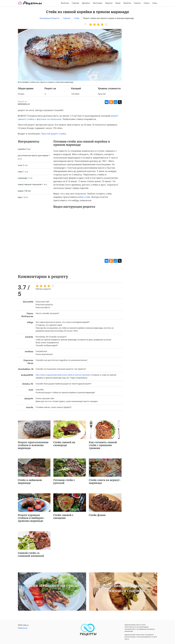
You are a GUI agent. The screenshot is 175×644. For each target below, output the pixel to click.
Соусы (147, 3)
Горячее (75, 3)
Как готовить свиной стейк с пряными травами (103, 445)
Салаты (137, 3)
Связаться (23, 628)
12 (85, 24)
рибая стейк (84, 197)
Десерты (86, 3)
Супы (155, 3)
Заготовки (98, 3)
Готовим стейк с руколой (64, 481)
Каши (118, 3)
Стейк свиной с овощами (63, 516)
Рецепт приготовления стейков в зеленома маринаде (33, 445)
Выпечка (65, 3)
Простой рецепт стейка (54, 134)
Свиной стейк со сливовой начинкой (31, 554)
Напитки (127, 3)
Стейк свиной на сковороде (64, 444)
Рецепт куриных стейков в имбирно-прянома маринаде (31, 518)
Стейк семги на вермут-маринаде (105, 481)
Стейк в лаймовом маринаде (30, 481)
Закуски (109, 3)
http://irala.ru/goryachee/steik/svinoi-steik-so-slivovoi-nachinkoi (63, 375)
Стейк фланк (97, 515)
